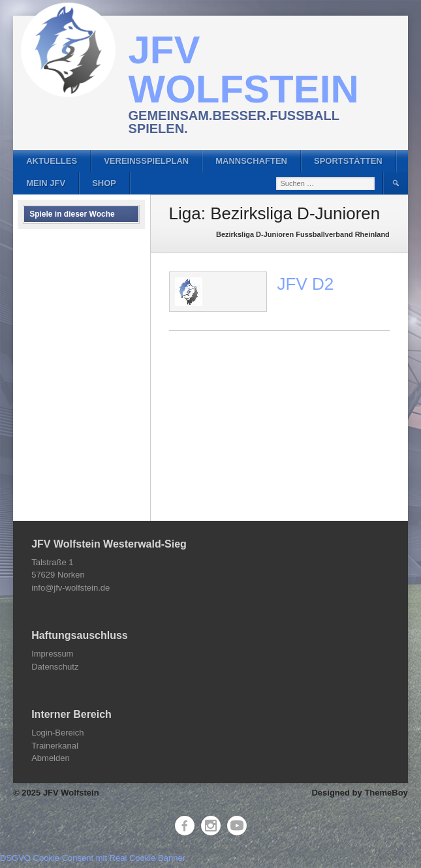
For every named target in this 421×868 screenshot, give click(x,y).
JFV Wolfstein (244, 70)
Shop (104, 183)
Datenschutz (55, 667)
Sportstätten (348, 161)
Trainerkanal (55, 746)
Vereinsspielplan (146, 161)
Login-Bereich (57, 733)
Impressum (52, 654)
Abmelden (51, 758)
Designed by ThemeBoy (359, 793)
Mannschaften (251, 161)
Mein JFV (46, 183)
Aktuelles (52, 161)
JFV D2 (306, 284)
